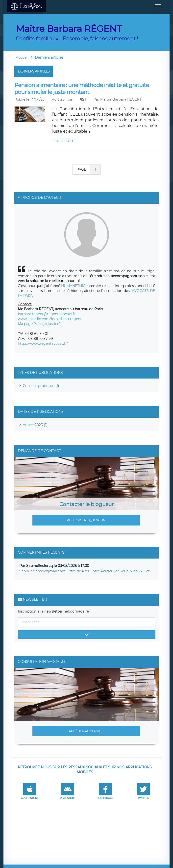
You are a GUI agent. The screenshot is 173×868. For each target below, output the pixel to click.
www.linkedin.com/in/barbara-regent (50, 319)
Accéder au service (86, 731)
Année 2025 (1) (35, 425)
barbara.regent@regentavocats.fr (47, 314)
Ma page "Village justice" (39, 324)
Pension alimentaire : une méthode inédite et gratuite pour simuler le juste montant (82, 89)
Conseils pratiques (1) (41, 386)
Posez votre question (86, 520)
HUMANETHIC (73, 286)
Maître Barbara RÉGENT (121, 99)
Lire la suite (63, 141)
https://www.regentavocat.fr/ (43, 344)
